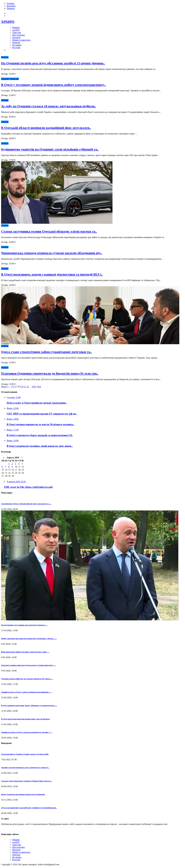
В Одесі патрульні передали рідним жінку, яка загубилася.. (26, 719)
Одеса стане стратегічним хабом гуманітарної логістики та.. (46, 352)
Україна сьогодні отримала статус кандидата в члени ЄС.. (25, 767)
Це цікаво (17, 45)
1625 (34, 387)
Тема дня (16, 32)
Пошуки (16, 43)
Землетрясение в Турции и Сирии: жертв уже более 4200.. (25, 754)
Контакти (11, 6)
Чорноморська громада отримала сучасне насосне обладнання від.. (52, 253)
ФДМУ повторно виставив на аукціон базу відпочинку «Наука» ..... (29, 639)
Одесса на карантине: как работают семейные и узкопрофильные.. (29, 808)
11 (25, 387)
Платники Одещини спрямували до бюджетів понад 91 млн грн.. (50, 373)
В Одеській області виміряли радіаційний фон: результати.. (46, 128)
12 (28, 387)
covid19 (16, 30)
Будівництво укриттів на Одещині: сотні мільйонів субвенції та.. (50, 149)
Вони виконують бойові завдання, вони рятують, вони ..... (25, 652)
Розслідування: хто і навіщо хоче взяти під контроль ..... (24, 625)
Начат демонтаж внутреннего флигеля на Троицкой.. (23, 794)
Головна (11, 3)
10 (22, 387)
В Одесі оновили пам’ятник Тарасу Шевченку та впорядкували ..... (29, 705)
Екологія (16, 37)
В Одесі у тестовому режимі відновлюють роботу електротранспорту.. (53, 85)
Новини (16, 27)
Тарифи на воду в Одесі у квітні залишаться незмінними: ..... (26, 692)
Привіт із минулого (21, 40)
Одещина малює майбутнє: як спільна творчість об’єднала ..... (27, 679)
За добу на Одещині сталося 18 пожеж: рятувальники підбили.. (49, 106)
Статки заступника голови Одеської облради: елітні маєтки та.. (49, 231)
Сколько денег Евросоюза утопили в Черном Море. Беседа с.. (27, 781)
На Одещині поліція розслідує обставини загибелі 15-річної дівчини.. (53, 63)
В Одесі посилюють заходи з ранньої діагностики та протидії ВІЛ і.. (52, 274)
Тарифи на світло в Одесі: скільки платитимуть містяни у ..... (27, 732)
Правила (11, 8)
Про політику (19, 35)
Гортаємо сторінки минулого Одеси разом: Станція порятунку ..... (28, 665)
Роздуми (16, 48)
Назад (4, 387)
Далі (39, 387)
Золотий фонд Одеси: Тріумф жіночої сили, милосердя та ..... (26, 504)
